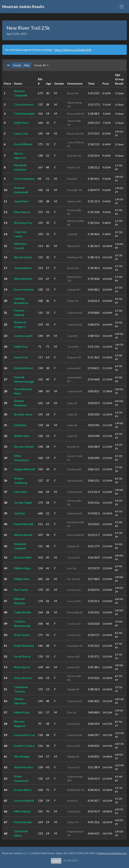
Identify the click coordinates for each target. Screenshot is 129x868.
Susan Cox (21, 357)
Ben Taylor (21, 590)
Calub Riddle (23, 612)
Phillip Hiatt (22, 579)
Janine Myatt (23, 268)
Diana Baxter (23, 678)
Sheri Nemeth (23, 279)
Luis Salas (21, 492)
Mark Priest (22, 712)
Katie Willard (23, 144)
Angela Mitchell (24, 469)
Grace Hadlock (24, 800)
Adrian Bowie (23, 535)
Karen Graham (24, 289)
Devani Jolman (24, 446)
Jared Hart (21, 201)
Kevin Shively (23, 822)
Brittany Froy (23, 223)
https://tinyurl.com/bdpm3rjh (73, 50)
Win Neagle (22, 756)
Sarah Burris (22, 656)
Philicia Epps (22, 568)
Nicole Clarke (23, 257)
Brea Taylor (22, 635)
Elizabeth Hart (24, 368)
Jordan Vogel (23, 502)
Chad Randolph (24, 113)
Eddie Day (21, 346)
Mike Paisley (23, 811)
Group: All (40, 65)
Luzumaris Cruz (25, 735)
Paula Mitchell (24, 524)
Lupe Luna (21, 133)
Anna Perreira (23, 767)
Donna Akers (23, 790)
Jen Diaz (20, 513)
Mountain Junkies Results (23, 7)
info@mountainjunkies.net (112, 853)
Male (27, 65)
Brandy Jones (23, 414)
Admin (56, 861)
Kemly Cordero (24, 746)
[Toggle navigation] (122, 7)
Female (17, 65)
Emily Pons (21, 123)
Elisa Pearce (22, 212)
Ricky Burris (22, 667)
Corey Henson (24, 104)
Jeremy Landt (23, 336)
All (8, 65)
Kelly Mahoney (24, 646)
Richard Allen (23, 557)
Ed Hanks (20, 425)
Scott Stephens (24, 179)
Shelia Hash (22, 436)
